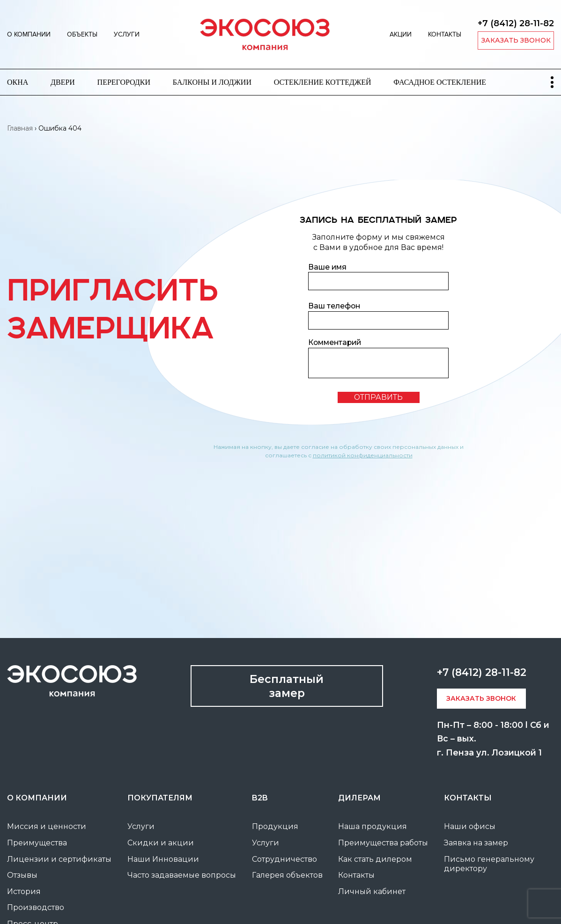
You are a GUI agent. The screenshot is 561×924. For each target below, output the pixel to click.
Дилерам (359, 798)
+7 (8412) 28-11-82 (516, 23)
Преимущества (37, 843)
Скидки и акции (161, 843)
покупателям (160, 798)
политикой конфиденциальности (363, 455)
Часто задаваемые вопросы (182, 875)
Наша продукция (373, 826)
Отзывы (22, 875)
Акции (401, 34)
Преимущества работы (383, 843)
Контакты (445, 34)
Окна (18, 82)
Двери (63, 82)
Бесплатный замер (287, 686)
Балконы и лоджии (212, 82)
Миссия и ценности (47, 826)
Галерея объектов (287, 875)
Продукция (275, 826)
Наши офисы (470, 826)
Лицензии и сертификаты (59, 859)
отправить (378, 397)
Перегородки (124, 82)
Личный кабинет (372, 891)
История (24, 891)
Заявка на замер (476, 843)
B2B (260, 798)
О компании (29, 34)
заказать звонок (516, 40)
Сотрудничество (284, 859)
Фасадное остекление (440, 82)
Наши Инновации (163, 859)
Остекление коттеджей (323, 82)
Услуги (127, 34)
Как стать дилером (375, 859)
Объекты (82, 34)
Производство (36, 907)
